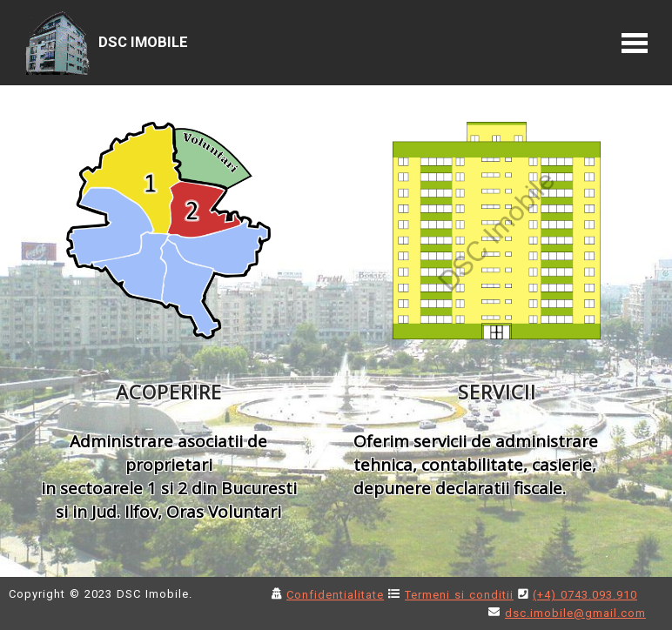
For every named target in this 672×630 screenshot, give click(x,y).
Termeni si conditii (459, 595)
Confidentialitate (335, 595)
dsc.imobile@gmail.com (575, 613)
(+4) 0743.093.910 (585, 595)
